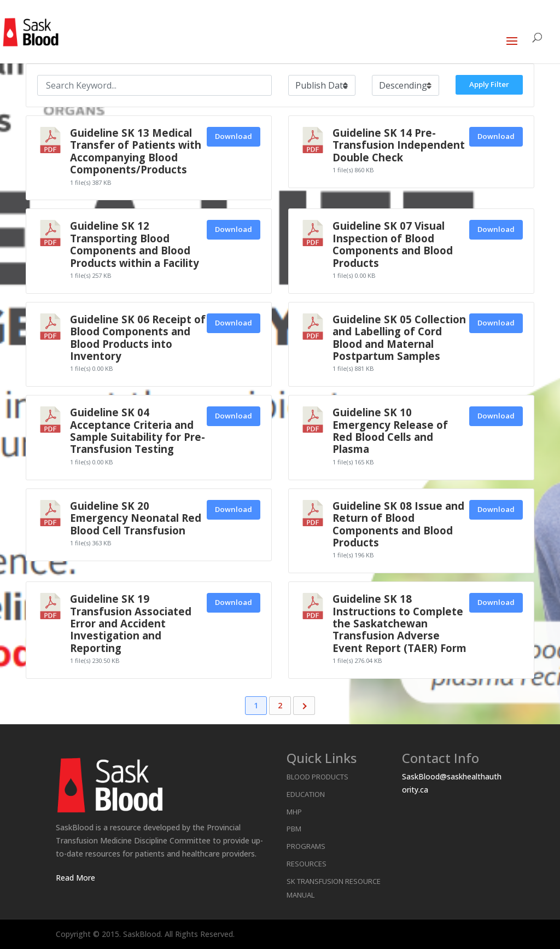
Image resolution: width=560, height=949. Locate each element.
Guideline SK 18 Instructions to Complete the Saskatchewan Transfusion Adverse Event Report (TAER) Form (399, 623)
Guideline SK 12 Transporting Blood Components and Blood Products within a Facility (135, 244)
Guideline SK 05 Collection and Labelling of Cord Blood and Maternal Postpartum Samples (399, 337)
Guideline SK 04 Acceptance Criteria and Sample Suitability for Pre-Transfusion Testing (138, 430)
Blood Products (317, 777)
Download (234, 136)
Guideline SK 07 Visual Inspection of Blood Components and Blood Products (393, 244)
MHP (294, 812)
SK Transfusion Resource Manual (334, 888)
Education (306, 794)
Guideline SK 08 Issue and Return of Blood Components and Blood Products (398, 524)
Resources (307, 864)
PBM (294, 829)
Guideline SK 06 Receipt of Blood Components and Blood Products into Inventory (138, 337)
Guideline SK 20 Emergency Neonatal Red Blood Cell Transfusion (136, 518)
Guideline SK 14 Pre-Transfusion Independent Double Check (399, 145)
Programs (306, 846)
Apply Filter (489, 84)
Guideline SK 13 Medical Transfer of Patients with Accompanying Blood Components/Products (136, 151)
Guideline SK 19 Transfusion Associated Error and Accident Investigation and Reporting (131, 623)
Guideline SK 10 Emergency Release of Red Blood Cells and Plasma (390, 430)
